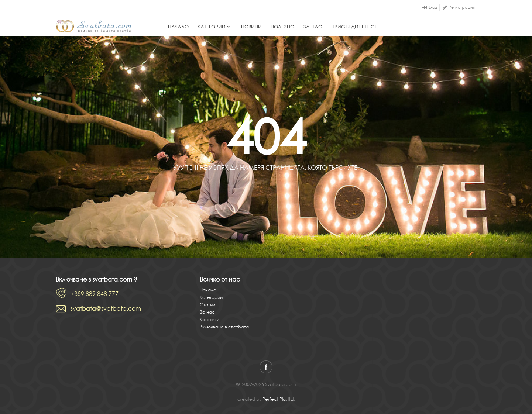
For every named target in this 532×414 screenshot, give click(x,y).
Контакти (210, 319)
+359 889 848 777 (95, 294)
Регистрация (462, 7)
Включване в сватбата (224, 327)
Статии (207, 305)
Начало (178, 27)
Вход (433, 7)
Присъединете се (354, 27)
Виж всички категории (296, 185)
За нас (313, 27)
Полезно (282, 27)
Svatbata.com (94, 26)
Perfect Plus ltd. (279, 399)
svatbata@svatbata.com (106, 308)
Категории (215, 27)
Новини (251, 27)
